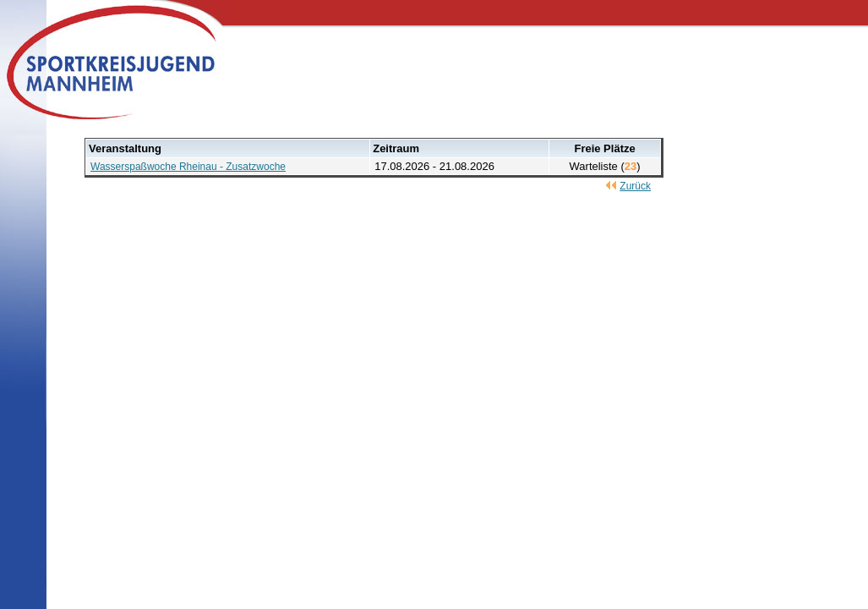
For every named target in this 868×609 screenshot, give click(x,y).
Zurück (635, 186)
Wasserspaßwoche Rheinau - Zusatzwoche (188, 167)
